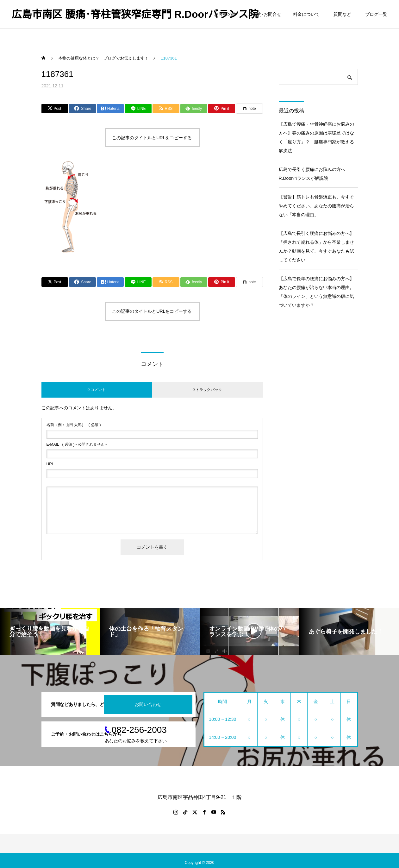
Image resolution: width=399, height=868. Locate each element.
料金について (306, 14)
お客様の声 (225, 14)
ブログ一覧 (376, 14)
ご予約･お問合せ (265, 14)
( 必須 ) (74, 425)
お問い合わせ (148, 704)
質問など (343, 14)
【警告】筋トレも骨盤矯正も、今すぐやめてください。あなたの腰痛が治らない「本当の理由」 (316, 206)
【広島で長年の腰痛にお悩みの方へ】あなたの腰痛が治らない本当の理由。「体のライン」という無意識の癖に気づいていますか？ (316, 292)
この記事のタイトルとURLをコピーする (152, 138)
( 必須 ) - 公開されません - (77, 444)
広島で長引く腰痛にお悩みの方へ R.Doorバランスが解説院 (314, 174)
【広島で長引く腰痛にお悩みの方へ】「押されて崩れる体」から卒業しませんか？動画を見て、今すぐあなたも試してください (316, 247)
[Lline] (138, 109)
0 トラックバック (207, 390)
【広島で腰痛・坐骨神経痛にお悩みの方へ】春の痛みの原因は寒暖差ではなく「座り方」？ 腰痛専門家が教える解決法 (316, 137)
